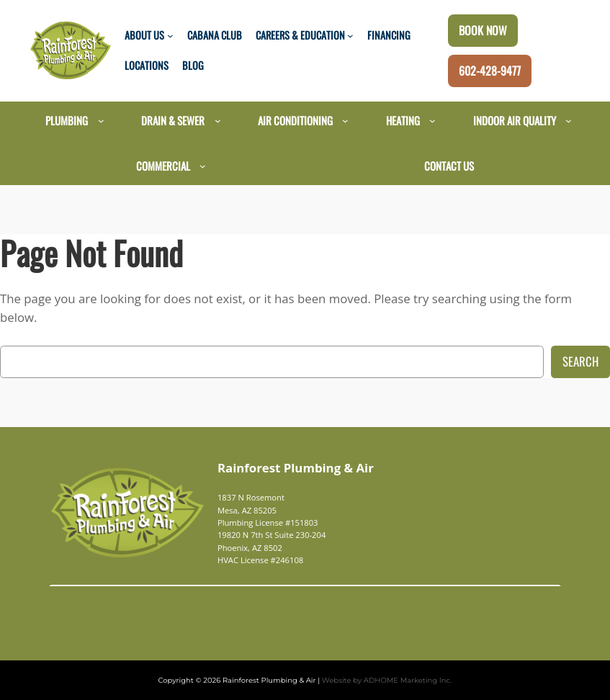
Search (580, 361)
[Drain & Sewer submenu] (218, 121)
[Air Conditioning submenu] (345, 121)
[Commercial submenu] (203, 166)
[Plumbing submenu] (101, 121)
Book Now (483, 30)
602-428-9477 (490, 71)
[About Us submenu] (170, 36)
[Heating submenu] (432, 121)
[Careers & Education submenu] (350, 36)
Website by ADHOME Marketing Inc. (378, 680)
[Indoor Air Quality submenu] (569, 121)
